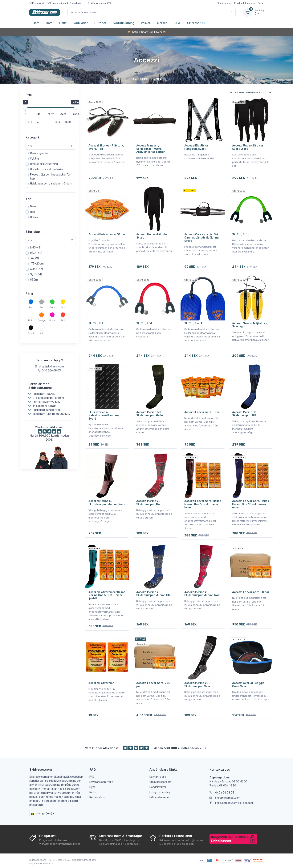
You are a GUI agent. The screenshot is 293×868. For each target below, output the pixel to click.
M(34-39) (36, 253)
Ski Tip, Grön (241, 234)
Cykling (35, 159)
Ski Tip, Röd (144, 323)
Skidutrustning (124, 23)
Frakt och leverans (244, 3)
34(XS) (35, 258)
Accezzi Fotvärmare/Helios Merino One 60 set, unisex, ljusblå (107, 595)
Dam (49, 23)
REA (177, 23)
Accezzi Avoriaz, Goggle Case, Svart (248, 684)
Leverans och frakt (101, 782)
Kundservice (224, 3)
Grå (41, 307)
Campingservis (39, 153)
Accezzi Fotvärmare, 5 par (202, 412)
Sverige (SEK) (42, 813)
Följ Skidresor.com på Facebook (232, 803)
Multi (31, 320)
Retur (261, 3)
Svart (31, 333)
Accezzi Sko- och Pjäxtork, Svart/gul (250, 325)
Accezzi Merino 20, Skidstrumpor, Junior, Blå (153, 593)
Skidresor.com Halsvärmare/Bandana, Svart (104, 415)
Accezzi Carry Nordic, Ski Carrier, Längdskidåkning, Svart (202, 238)
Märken (162, 23)
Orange (42, 320)
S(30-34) (36, 274)
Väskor (146, 23)
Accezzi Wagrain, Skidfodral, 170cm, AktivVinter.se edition (151, 149)
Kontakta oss (158, 776)
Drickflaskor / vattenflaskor (47, 169)
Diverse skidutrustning (44, 164)
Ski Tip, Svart (193, 323)
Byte (92, 787)
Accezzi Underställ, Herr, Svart (153, 236)
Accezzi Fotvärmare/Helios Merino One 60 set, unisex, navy (251, 504)
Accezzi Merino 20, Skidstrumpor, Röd (149, 502)
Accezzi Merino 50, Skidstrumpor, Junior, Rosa (107, 502)
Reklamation (97, 797)
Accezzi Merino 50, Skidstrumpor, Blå (245, 414)
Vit (42, 333)
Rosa (52, 320)
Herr (36, 23)
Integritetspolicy (160, 792)
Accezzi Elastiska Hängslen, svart (196, 147)
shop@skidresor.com (225, 797)
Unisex (34, 217)
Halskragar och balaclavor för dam (51, 184)
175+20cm (37, 264)
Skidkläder (80, 23)
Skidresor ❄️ (195, 23)
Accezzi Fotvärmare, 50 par (251, 592)
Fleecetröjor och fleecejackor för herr (50, 177)
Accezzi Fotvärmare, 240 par (153, 684)
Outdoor (100, 23)
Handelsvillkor (158, 787)
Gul (63, 307)
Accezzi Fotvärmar (101, 683)
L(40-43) (36, 248)
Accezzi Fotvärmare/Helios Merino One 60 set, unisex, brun (203, 504)
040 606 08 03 (222, 792)
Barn (63, 23)
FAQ (92, 776)
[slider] (26, 107)
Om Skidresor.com (161, 782)
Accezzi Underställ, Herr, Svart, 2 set (249, 147)
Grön (52, 307)
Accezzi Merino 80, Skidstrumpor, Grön (150, 414)
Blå (31, 307)
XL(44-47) (37, 269)
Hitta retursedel (159, 797)
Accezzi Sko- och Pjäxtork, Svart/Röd (106, 147)
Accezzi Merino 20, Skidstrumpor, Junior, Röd (202, 593)
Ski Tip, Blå (96, 323)
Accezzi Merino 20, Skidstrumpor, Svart (198, 684)
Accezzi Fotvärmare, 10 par (107, 234)
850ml (34, 280)
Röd (63, 320)
